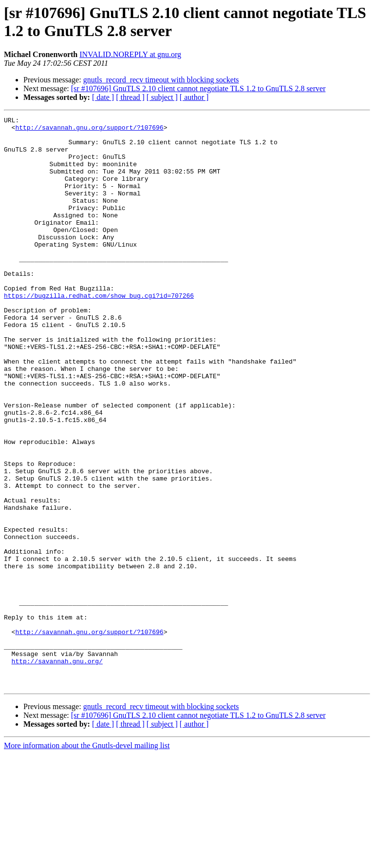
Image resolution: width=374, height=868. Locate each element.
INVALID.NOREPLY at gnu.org (130, 54)
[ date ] (103, 97)
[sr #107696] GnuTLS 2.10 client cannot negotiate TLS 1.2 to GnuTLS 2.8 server (198, 88)
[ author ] (194, 97)
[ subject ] (162, 97)
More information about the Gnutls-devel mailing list (87, 859)
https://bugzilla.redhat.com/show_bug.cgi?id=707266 (99, 332)
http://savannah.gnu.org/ (57, 771)
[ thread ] (130, 97)
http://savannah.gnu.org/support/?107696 (89, 130)
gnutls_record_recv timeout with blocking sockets (161, 80)
